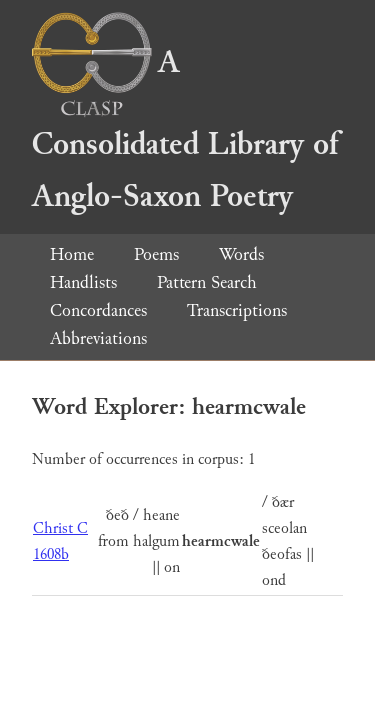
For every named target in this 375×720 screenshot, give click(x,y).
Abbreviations (98, 338)
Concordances (98, 310)
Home (72, 254)
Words (241, 254)
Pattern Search (207, 282)
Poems (156, 254)
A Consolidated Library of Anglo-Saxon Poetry (185, 129)
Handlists (83, 282)
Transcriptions (237, 310)
